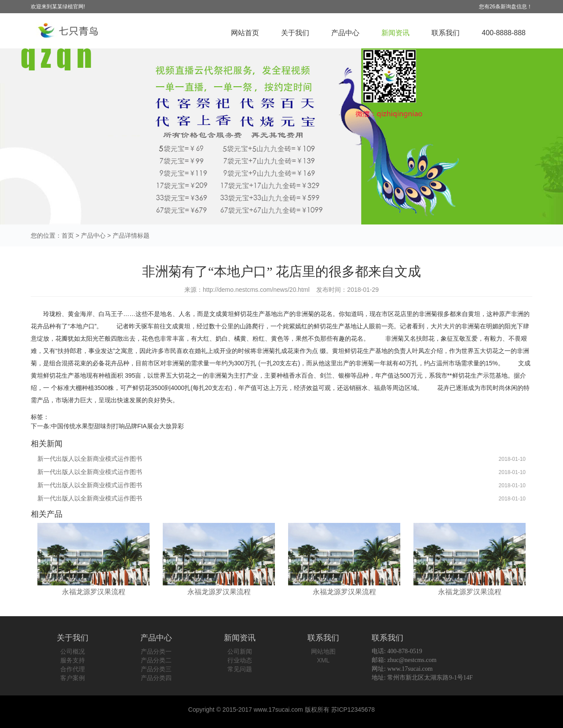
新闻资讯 (395, 33)
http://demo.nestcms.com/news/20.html (256, 290)
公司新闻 (240, 651)
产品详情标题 (131, 235)
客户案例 (73, 678)
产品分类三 (156, 669)
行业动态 (240, 660)
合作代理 (73, 669)
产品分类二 (156, 660)
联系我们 (446, 33)
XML (324, 660)
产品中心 (345, 33)
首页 (68, 235)
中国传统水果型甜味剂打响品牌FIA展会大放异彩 (117, 426)
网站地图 (323, 651)
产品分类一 (156, 651)
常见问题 (240, 669)
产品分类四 (156, 678)
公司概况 (73, 651)
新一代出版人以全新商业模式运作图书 (90, 459)
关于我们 (295, 33)
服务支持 (73, 660)
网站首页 (245, 33)
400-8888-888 (504, 33)
